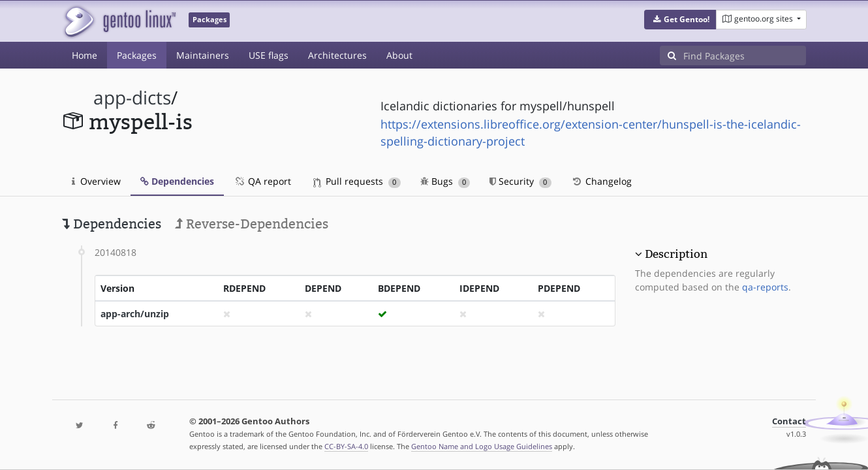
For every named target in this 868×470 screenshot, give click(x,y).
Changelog (601, 181)
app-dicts (132, 98)
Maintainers (203, 55)
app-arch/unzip (135, 314)
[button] (680, 20)
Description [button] (676, 254)
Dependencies (177, 181)
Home (85, 55)
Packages (137, 55)
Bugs (445, 181)
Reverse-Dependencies (252, 224)
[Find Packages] (745, 55)
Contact (789, 421)
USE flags (269, 55)
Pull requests (357, 181)
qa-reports (765, 287)
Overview (96, 181)
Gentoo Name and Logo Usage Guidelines (482, 446)
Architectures (337, 55)
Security (520, 181)
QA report (262, 181)
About (399, 55)
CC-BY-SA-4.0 (346, 446)
